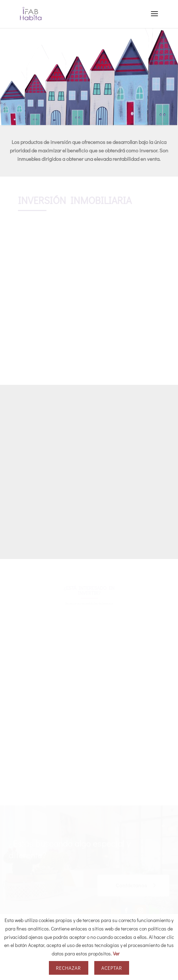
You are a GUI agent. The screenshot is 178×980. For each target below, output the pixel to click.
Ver (116, 953)
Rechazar (68, 968)
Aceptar (112, 968)
